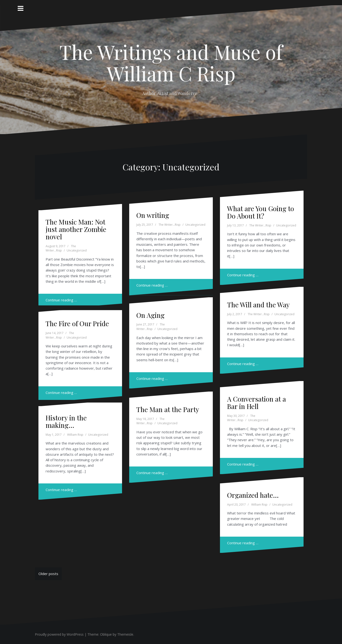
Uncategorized (77, 250)
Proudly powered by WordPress (59, 634)
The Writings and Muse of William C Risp (171, 63)
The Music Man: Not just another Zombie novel (76, 229)
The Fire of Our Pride (77, 323)
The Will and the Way (258, 305)
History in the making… (66, 421)
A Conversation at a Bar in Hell (256, 403)
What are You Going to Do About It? (261, 212)
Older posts (48, 574)
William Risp (75, 435)
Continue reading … (61, 300)
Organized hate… (253, 495)
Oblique (106, 634)
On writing (153, 215)
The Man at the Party (168, 409)
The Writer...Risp (61, 248)
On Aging (150, 315)
